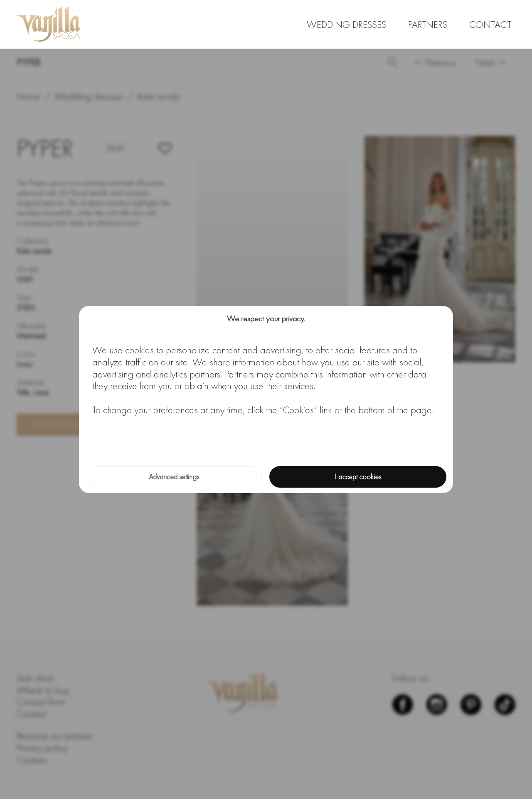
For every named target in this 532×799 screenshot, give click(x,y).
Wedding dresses (347, 24)
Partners (428, 24)
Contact (490, 24)
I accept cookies (358, 477)
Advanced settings (174, 477)
